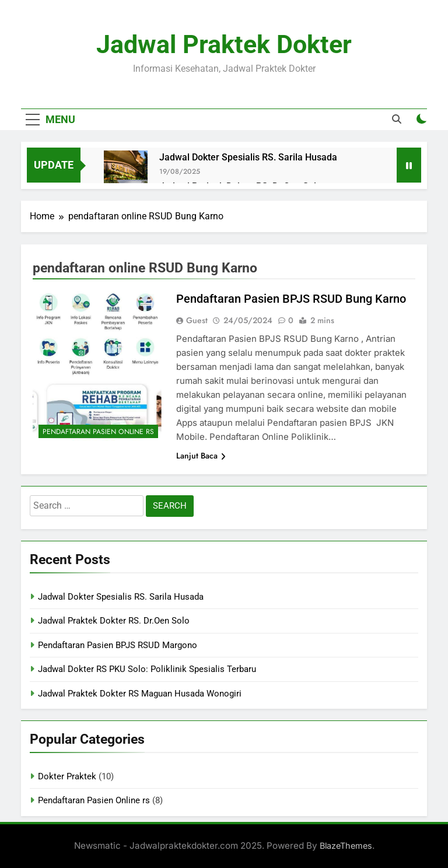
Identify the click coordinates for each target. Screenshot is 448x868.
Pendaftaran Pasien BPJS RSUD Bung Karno (291, 299)
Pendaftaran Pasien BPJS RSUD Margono (118, 645)
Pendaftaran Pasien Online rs (98, 432)
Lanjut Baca (201, 456)
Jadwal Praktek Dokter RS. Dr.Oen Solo (114, 621)
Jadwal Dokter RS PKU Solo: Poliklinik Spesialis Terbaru (147, 669)
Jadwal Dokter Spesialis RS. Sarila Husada (248, 157)
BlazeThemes (346, 846)
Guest (197, 320)
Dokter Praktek (67, 776)
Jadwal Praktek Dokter (224, 44)
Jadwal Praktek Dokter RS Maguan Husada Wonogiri (140, 694)
